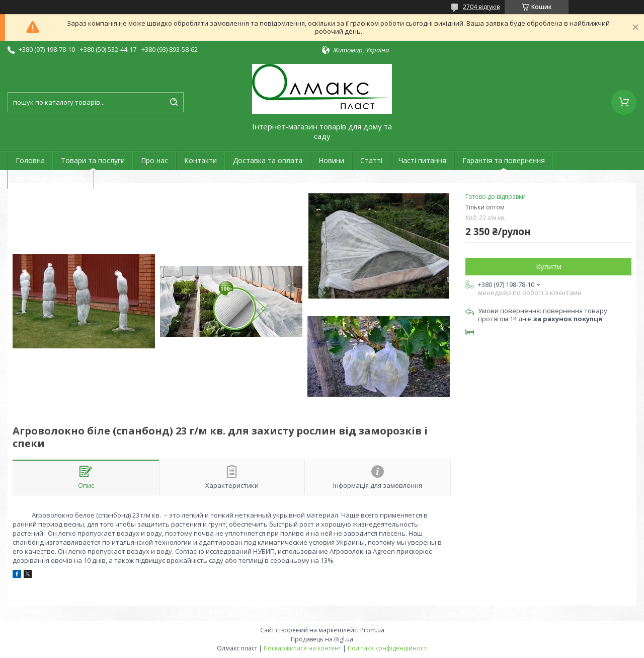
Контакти (200, 160)
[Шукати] (174, 102)
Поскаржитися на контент (302, 648)
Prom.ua (372, 630)
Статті (371, 160)
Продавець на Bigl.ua (322, 639)
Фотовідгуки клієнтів (51, 179)
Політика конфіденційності (388, 648)
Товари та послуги (93, 160)
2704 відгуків (481, 7)
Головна (30, 160)
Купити (549, 266)
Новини (331, 160)
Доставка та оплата (268, 160)
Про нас (154, 160)
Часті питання (422, 160)
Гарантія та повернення (504, 160)
